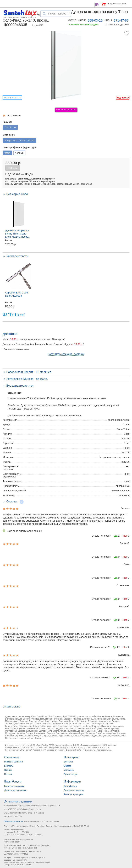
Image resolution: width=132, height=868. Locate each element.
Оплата (67, 766)
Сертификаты (71, 786)
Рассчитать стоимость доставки (66, 354)
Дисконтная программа (15, 790)
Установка (69, 770)
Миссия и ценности (13, 762)
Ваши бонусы (13, 782)
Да (116, 536)
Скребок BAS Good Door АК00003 (16, 294)
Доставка (68, 762)
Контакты (9, 766)
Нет (125, 536)
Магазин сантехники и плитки (20, 17)
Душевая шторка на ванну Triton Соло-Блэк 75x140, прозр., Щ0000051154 (17, 235)
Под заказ (13, 168)
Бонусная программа (14, 786)
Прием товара (71, 774)
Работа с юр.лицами (74, 794)
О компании (12, 757)
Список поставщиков (74, 790)
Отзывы (8, 770)
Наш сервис (72, 757)
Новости (8, 774)
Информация (72, 782)
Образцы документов (13, 821)
